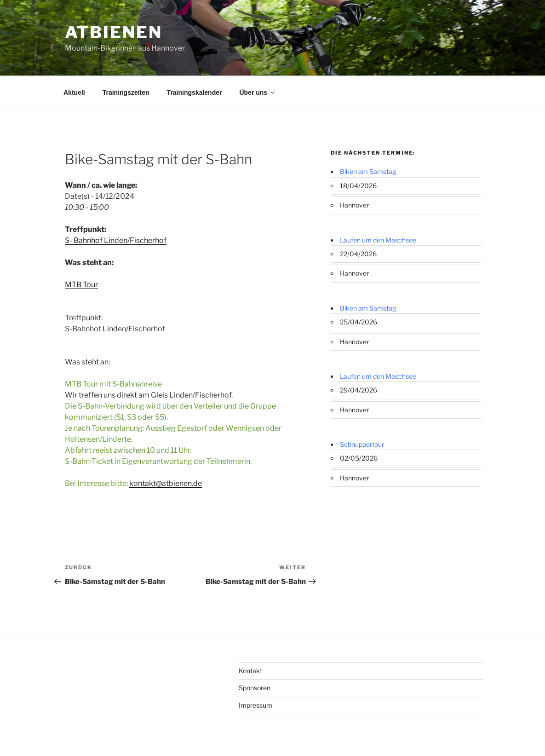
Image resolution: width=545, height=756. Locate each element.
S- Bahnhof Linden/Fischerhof (116, 240)
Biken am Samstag (368, 171)
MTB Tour (81, 285)
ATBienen (114, 32)
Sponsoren (255, 688)
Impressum (255, 705)
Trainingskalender (195, 92)
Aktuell (74, 92)
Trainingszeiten (126, 92)
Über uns (258, 92)
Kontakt (250, 671)
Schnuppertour (362, 444)
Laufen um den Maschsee (378, 240)
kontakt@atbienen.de (166, 483)
